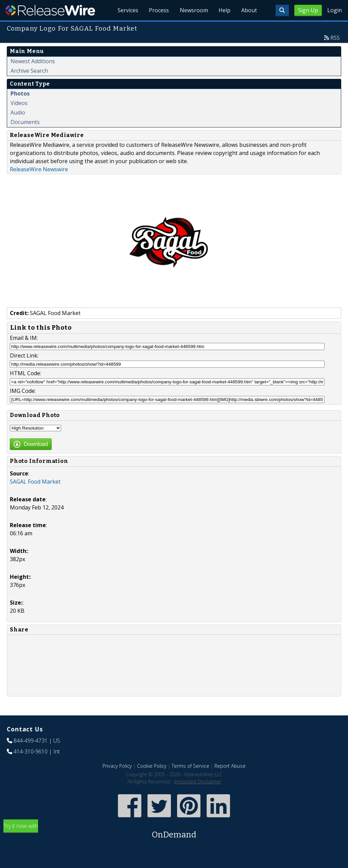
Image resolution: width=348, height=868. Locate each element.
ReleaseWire (50, 10)
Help (224, 10)
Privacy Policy (117, 766)
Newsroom (193, 10)
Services (127, 10)
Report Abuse (230, 766)
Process (158, 10)
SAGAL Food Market (35, 482)
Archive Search (29, 71)
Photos (20, 93)
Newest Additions (33, 61)
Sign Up (308, 10)
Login (335, 10)
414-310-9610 (31, 751)
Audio (18, 112)
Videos (19, 103)
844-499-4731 (31, 741)
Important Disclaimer (198, 782)
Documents (25, 122)
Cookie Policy (152, 766)
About (249, 10)
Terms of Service (190, 766)
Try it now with (174, 831)
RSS (335, 38)
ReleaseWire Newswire (39, 169)
